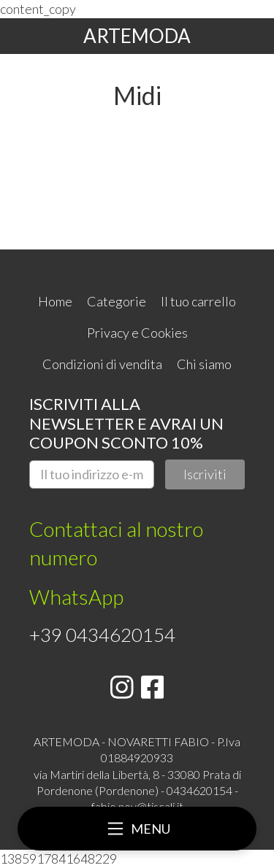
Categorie (117, 301)
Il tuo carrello (198, 301)
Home (55, 301)
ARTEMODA (137, 36)
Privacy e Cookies (137, 333)
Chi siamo (204, 364)
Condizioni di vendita (102, 364)
